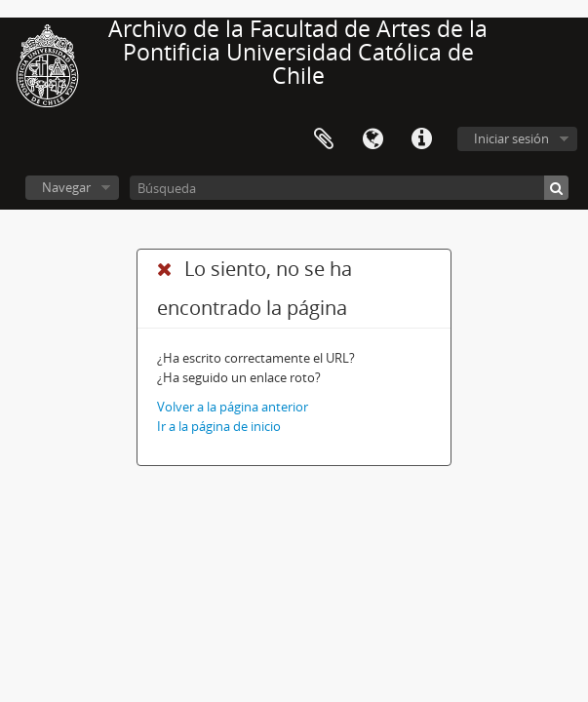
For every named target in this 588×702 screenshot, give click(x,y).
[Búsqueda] (349, 188)
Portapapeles (324, 139)
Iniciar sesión (511, 138)
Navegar (66, 187)
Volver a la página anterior (233, 407)
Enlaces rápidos (421, 139)
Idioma (372, 139)
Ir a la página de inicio (219, 426)
